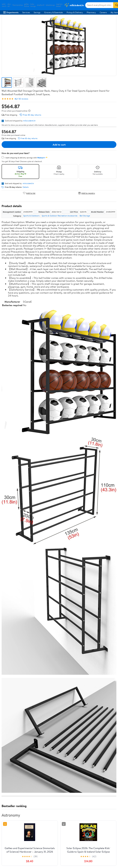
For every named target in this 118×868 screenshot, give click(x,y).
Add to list (29, 193)
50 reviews (23, 99)
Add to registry (87, 193)
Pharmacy (91, 12)
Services (26, 12)
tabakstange (50, 5)
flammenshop (18, 5)
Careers (103, 12)
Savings (37, 12)
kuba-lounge (33, 5)
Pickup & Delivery (75, 12)
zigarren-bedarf (59, 5)
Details (26, 187)
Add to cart (59, 145)
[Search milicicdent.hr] (99, 5)
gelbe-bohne (27, 5)
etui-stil (9, 5)
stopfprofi (41, 5)
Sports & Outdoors (31, 216)
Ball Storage (85, 216)
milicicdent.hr (29, 121)
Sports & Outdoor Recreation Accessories (60, 216)
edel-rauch (4, 5)
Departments (11, 12)
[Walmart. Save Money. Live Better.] (74, 5)
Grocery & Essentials (53, 12)
